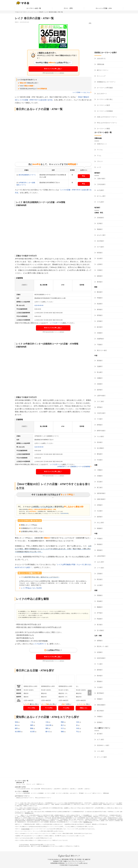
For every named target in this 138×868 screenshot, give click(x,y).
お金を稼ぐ (81, 789)
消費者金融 (100, 64)
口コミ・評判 (68, 8)
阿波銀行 (100, 619)
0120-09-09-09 (39, 305)
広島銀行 (100, 574)
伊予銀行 (100, 613)
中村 (78, 728)
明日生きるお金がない (47, 789)
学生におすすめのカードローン (107, 123)
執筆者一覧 (81, 859)
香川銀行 (100, 625)
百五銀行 (100, 482)
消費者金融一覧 (20, 783)
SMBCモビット (102, 144)
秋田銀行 (100, 253)
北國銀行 (100, 378)
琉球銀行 (100, 722)
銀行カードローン (102, 70)
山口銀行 (100, 585)
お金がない (87, 789)
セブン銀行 (100, 739)
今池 (47, 722)
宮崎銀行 (100, 699)
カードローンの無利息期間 (23, 793)
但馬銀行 (100, 505)
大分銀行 (100, 687)
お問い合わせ (83, 863)
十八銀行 (100, 664)
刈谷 (78, 722)
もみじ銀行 (100, 562)
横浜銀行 (100, 292)
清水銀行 (100, 442)
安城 (16, 722)
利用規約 (56, 861)
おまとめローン (102, 93)
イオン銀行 (100, 751)
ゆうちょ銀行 (101, 196)
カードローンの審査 (103, 129)
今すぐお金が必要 (35, 789)
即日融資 (81, 793)
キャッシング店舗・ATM (104, 8)
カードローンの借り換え (105, 99)
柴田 (16, 728)
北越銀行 (100, 366)
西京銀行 (100, 579)
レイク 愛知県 (39, 12)
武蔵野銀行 (100, 339)
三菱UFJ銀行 (101, 179)
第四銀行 (100, 361)
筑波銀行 (100, 304)
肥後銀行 (100, 681)
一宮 (32, 722)
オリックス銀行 (102, 757)
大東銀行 (100, 270)
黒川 (62, 725)
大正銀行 (100, 511)
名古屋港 (18, 732)
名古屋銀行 (100, 448)
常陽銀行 (100, 298)
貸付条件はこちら (29, 813)
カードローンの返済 (103, 105)
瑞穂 (62, 732)
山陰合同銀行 (101, 556)
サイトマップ (74, 863)
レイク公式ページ (56, 323)
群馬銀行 (100, 315)
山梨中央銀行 (101, 396)
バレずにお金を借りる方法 (23, 789)
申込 (83, 176)
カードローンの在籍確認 (105, 111)
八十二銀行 (100, 401)
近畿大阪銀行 (101, 499)
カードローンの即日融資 (105, 88)
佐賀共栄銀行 (101, 658)
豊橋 (32, 728)
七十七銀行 (100, 247)
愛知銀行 (100, 454)
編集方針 (88, 859)
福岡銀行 (100, 641)
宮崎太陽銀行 (101, 705)
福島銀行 (100, 276)
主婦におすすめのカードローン (107, 117)
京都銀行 (100, 476)
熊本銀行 (100, 676)
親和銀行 (100, 670)
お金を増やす (57, 789)
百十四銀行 (100, 630)
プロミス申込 (31, 708)
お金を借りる (101, 58)
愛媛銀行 (100, 607)
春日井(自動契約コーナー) (27, 175)
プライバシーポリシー (78, 861)
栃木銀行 (100, 327)
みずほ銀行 (100, 190)
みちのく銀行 (101, 235)
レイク (32, 12)
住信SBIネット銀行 (103, 745)
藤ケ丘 (48, 732)
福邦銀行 (100, 517)
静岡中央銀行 (101, 431)
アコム (99, 156)
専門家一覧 (73, 859)
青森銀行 (100, 229)
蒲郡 (32, 725)
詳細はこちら (84, 708)
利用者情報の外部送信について (60, 863)
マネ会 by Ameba (25, 829)
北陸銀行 (100, 384)
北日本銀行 (100, 241)
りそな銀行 (100, 202)
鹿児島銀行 (100, 693)
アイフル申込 (49, 708)
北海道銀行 (100, 218)
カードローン (24, 12)
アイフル (100, 150)
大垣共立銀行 (101, 413)
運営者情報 (65, 859)
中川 (62, 728)
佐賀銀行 (100, 652)
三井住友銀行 (101, 184)
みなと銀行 (100, 523)
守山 (78, 732)
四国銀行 (100, 595)
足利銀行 (100, 321)
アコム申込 (66, 708)
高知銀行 (100, 601)
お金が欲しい (73, 789)
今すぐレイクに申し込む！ (53, 69)
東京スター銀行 (102, 350)
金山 (16, 725)
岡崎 (62, 722)
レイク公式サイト (40, 644)
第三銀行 (100, 487)
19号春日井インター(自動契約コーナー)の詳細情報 (74, 467)
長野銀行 (100, 407)
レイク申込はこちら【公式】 (32, 588)
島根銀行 (100, 544)
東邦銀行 (100, 282)
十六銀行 (100, 419)
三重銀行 (100, 470)
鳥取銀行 (100, 550)
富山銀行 (100, 372)
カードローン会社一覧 (34, 8)
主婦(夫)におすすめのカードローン (25, 798)
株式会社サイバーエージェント (52, 846)
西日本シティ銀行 (102, 646)
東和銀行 (100, 309)
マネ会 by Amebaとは (54, 859)
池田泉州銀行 (101, 493)
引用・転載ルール (65, 861)
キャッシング (101, 76)
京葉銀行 (100, 333)
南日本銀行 (100, 711)
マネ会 (17, 12)
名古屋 (33, 732)
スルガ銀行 (100, 436)
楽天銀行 (100, 734)
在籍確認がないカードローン (106, 82)
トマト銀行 (100, 568)
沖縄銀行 (100, 716)
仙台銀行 (100, 258)
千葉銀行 (100, 345)
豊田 (47, 728)
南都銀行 (100, 528)
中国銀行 (100, 539)
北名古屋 (49, 725)
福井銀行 (100, 390)
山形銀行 (100, 264)
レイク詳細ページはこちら (81, 92)
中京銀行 (100, 460)
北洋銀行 (100, 223)
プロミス (100, 161)
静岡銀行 (100, 425)
